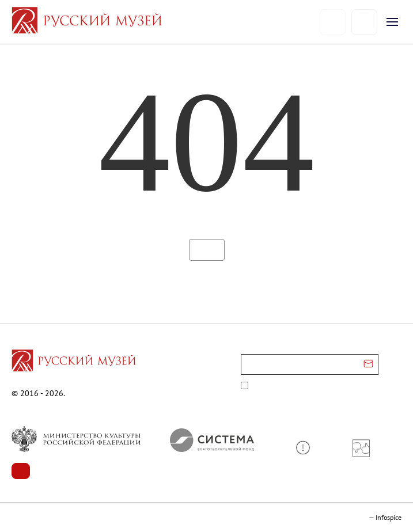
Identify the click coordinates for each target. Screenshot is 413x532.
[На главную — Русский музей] (166, 22)
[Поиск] (364, 22)
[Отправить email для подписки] (368, 364)
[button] (307, 448)
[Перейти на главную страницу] (74, 362)
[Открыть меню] (392, 22)
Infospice (389, 517)
